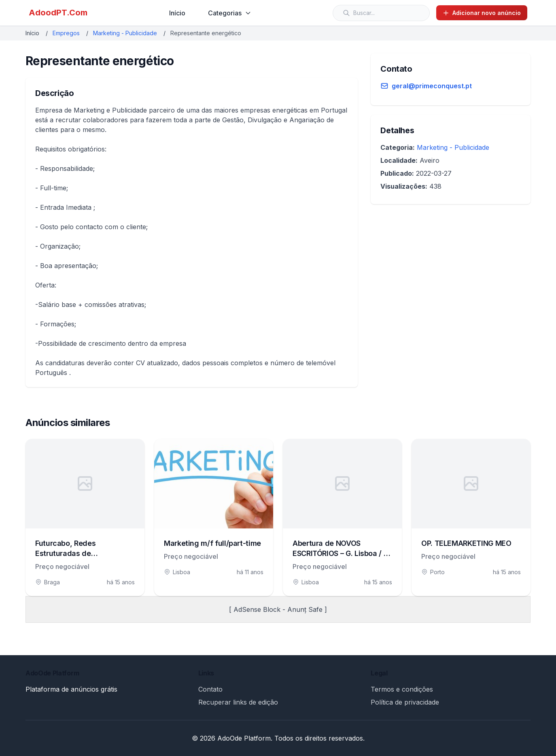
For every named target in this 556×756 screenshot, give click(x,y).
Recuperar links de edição (238, 702)
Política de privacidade (405, 702)
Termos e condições (402, 689)
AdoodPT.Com (58, 13)
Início (177, 13)
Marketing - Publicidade (125, 33)
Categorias (230, 13)
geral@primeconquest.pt (432, 86)
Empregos (66, 33)
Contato (210, 689)
